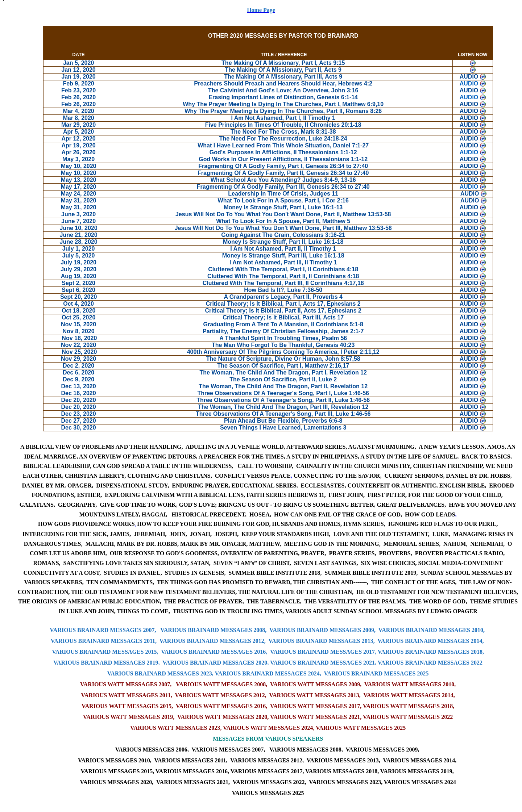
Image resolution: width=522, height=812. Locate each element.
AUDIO (469, 83)
